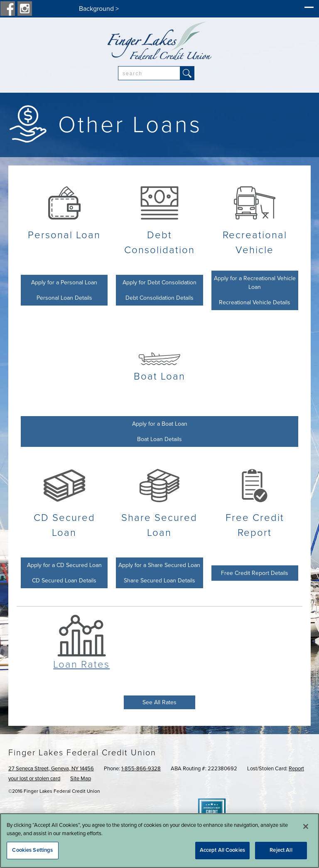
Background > (99, 9)
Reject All (281, 850)
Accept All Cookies (222, 850)
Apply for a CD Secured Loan (64, 565)
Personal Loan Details (64, 298)
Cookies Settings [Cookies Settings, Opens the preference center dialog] (32, 850)
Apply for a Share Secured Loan (159, 565)
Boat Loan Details (159, 439)
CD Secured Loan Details (64, 581)
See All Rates (159, 702)
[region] (159, 841)
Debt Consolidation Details (159, 298)
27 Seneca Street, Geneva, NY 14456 (51, 769)
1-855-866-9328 (141, 769)
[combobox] (149, 73)
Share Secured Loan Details (159, 581)
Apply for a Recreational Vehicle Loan (255, 283)
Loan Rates (81, 665)
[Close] (306, 826)
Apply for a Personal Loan (64, 282)
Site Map (81, 779)
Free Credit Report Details (255, 573)
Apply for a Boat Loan (160, 424)
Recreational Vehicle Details (255, 302)
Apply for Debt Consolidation (159, 282)
